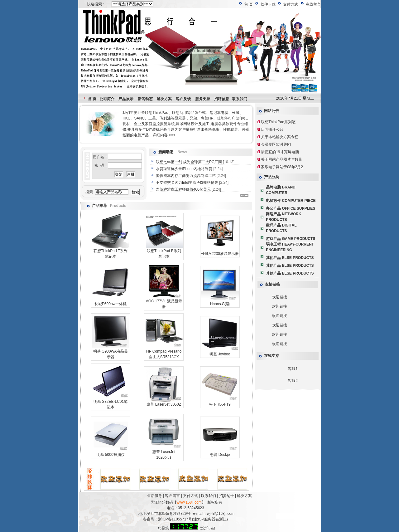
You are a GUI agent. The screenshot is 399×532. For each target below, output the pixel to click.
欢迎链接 (280, 297)
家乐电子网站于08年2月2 (282, 167)
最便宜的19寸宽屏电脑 (280, 152)
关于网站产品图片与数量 (281, 159)
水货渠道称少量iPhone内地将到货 (185, 169)
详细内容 (160, 135)
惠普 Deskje (220, 455)
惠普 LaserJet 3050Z (164, 404)
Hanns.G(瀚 (220, 304)
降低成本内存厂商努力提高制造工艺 (186, 176)
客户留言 (172, 496)
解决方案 (244, 496)
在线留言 (313, 4)
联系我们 (209, 496)
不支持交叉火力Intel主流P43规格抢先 (187, 183)
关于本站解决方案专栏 (280, 137)
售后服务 (155, 496)
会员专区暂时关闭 (276, 144)
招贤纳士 (227, 496)
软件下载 (268, 4)
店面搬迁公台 (272, 129)
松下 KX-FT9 (220, 404)
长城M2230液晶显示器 (220, 254)
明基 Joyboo (220, 354)
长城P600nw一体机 (111, 304)
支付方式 (291, 4)
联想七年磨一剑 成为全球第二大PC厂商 (189, 162)
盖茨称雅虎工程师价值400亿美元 (184, 189)
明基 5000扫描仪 (111, 455)
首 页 (249, 4)
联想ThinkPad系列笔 (278, 122)
